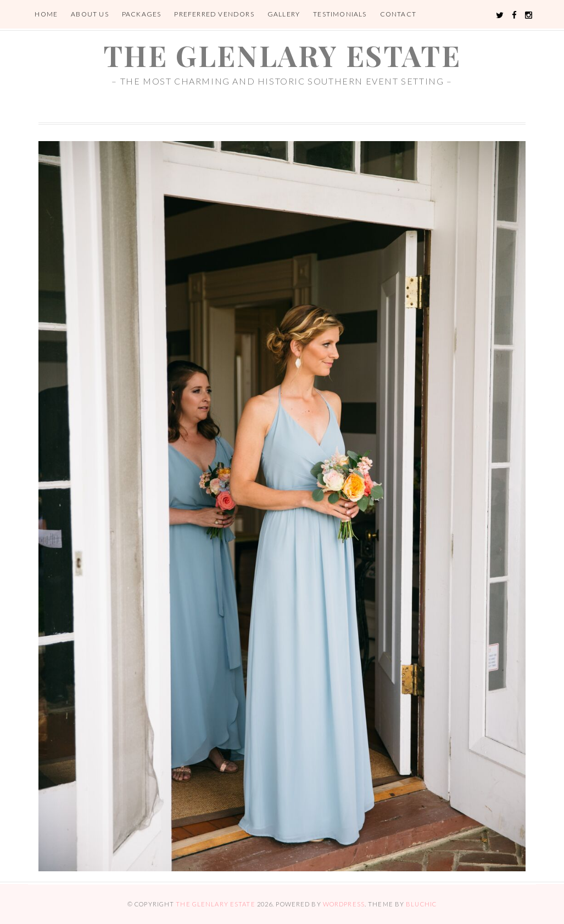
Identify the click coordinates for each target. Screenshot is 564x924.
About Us (90, 14)
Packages (142, 14)
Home (46, 14)
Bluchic (421, 904)
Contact (398, 14)
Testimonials (340, 14)
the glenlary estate (282, 55)
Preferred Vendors (214, 14)
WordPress (344, 904)
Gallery (284, 14)
